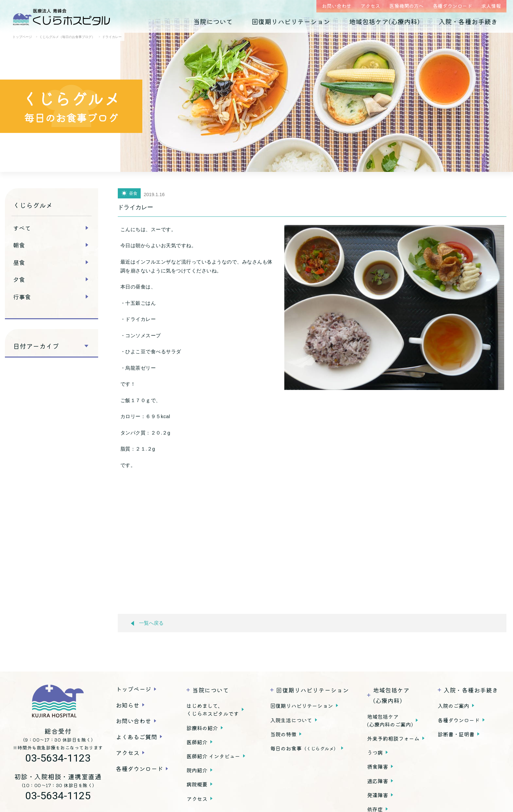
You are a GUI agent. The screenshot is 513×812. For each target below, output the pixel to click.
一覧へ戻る (147, 623)
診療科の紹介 (202, 728)
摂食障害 (378, 766)
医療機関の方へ (407, 6)
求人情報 (491, 6)
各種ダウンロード (452, 6)
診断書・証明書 (456, 734)
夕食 (19, 279)
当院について (213, 21)
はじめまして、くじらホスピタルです (213, 710)
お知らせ (128, 705)
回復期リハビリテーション (291, 21)
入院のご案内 (453, 706)
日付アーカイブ (36, 346)
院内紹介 (197, 770)
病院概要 (197, 784)
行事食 (22, 297)
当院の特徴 (283, 734)
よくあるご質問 (136, 737)
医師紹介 (197, 742)
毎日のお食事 (304, 748)
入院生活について (291, 720)
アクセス (370, 6)
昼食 (19, 262)
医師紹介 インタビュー (213, 756)
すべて (22, 228)
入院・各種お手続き (468, 21)
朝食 (19, 245)
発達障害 (378, 795)
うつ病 (375, 752)
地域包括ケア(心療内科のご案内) (390, 720)
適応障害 (378, 781)
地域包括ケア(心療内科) (384, 21)
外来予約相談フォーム (393, 738)
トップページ (133, 689)
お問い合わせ (337, 6)
